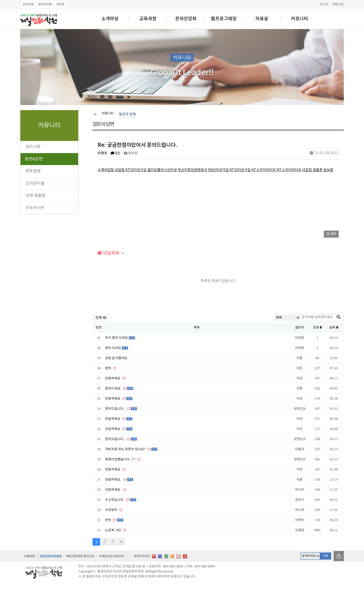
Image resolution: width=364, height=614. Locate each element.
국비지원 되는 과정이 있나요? (126, 449)
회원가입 (338, 4)
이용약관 (30, 556)
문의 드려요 (113, 348)
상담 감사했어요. (117, 358)
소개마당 (110, 19)
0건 (116, 153)
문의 (109, 368)
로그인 (324, 4)
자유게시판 (35, 208)
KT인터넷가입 (136, 170)
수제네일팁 (106, 170)
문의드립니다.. (115, 409)
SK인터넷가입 (218, 170)
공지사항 (33, 147)
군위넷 (60, 4)
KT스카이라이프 (264, 170)
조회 (317, 328)
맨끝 (121, 542)
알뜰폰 (318, 170)
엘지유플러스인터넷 (162, 170)
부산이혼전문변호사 (192, 170)
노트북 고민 (113, 530)
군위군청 (28, 4)
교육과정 (148, 19)
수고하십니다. (115, 500)
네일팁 (120, 170)
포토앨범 (33, 171)
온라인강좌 (186, 19)
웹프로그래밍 (224, 19)
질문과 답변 (127, 114)
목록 (331, 234)
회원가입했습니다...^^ (121, 459)
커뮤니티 (300, 19)
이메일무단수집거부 (111, 556)
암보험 (328, 170)
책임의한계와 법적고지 (80, 556)
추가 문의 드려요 (117, 338)
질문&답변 (34, 159)
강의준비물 (35, 183)
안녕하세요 (113, 378)
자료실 (262, 19)
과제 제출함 (36, 196)
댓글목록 (108, 253)
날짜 (334, 328)
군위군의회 (45, 4)
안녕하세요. (113, 480)
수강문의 (112, 510)
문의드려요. (113, 389)
